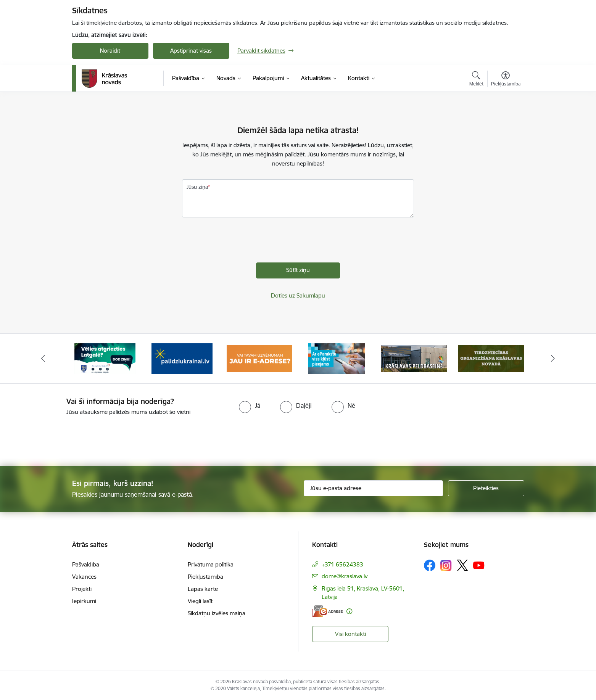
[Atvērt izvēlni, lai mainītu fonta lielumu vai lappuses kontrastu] (506, 80)
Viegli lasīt (200, 601)
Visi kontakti (350, 634)
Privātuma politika (211, 564)
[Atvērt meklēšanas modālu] (476, 80)
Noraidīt (110, 51)
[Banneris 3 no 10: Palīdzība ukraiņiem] (259, 358)
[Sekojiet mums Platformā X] (462, 565)
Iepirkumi (84, 601)
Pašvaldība (86, 564)
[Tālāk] (553, 359)
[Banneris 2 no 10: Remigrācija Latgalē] (182, 358)
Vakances (84, 577)
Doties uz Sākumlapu (298, 295)
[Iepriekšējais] (43, 359)
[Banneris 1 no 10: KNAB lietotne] (105, 358)
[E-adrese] (327, 611)
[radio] (250, 406)
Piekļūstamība (205, 577)
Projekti (82, 589)
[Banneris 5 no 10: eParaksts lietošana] (414, 358)
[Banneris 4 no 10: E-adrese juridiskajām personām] (337, 358)
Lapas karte (203, 589)
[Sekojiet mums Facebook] (430, 565)
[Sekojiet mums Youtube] (479, 565)
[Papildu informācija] (349, 611)
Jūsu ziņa (197, 187)
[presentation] (240, 242)
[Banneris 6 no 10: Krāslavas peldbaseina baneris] (491, 358)
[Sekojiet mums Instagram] (446, 566)
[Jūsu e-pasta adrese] (373, 488)
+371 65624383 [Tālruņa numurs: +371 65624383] (342, 564)
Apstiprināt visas (191, 51)
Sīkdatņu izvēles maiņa (217, 613)
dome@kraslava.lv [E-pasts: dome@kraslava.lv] (345, 576)
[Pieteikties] (486, 488)
